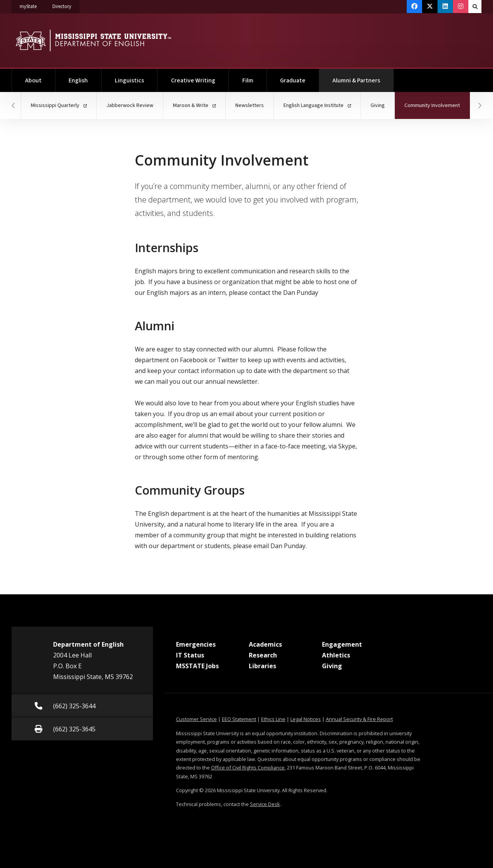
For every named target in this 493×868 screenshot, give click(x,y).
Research (263, 655)
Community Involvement (437, 101)
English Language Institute (317, 105)
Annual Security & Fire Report (359, 719)
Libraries (262, 666)
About (33, 80)
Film (248, 80)
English (78, 80)
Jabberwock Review (130, 105)
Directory (66, 5)
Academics (265, 644)
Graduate (293, 80)
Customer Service (196, 719)
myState (32, 5)
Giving (378, 105)
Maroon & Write (194, 105)
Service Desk (265, 804)
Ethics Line (273, 719)
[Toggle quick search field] (475, 7)
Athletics (336, 655)
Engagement (342, 644)
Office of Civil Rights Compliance (248, 768)
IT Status (190, 655)
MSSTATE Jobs (197, 666)
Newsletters (250, 105)
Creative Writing (193, 80)
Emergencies (196, 644)
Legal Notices (306, 719)
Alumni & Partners (363, 77)
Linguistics (129, 80)
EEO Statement (239, 719)
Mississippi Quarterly (59, 105)
